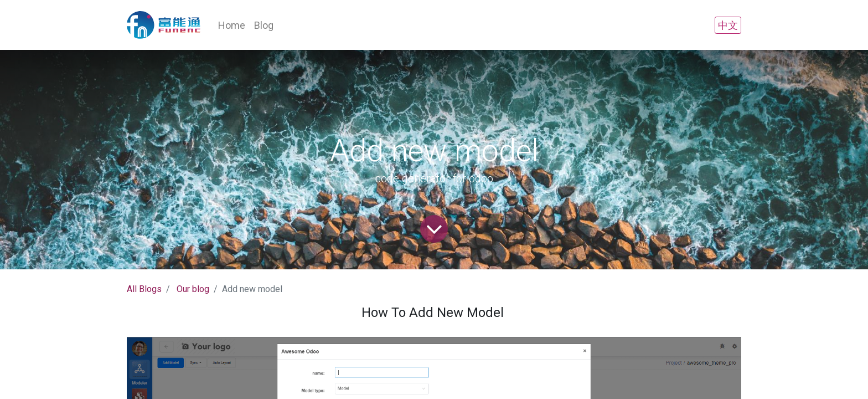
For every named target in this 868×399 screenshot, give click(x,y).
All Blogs (144, 289)
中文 (728, 25)
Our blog (193, 289)
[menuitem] (232, 25)
